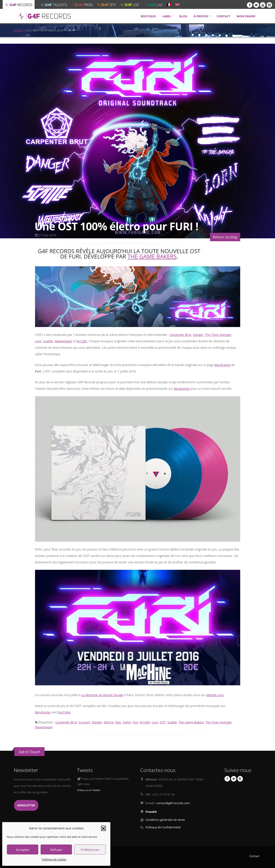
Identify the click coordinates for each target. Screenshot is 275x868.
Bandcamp (222, 365)
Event (127, 722)
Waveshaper (63, 341)
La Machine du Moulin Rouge (102, 695)
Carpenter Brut (180, 335)
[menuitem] (169, 4)
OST (163, 722)
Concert (84, 722)
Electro (109, 722)
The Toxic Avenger (218, 335)
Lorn (38, 341)
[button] (103, 828)
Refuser (56, 850)
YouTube (64, 712)
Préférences (90, 850)
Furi (135, 722)
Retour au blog (225, 237)
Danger (198, 335)
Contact (254, 856)
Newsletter (26, 805)
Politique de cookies (54, 859)
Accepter (22, 850)
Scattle (48, 341)
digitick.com (215, 695)
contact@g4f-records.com (173, 803)
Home (18, 30)
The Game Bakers (152, 256)
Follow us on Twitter (89, 790)
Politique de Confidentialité (163, 827)
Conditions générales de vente (165, 820)
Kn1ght (82, 341)
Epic (118, 722)
